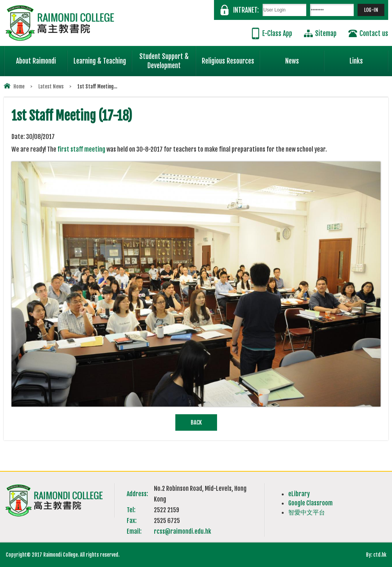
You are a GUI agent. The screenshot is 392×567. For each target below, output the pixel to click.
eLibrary (299, 494)
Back (196, 422)
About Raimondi (42, 58)
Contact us (374, 33)
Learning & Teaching (103, 58)
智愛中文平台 (307, 512)
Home (19, 87)
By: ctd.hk (376, 555)
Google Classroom (310, 503)
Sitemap (326, 33)
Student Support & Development (168, 58)
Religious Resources (228, 61)
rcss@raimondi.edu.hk (182, 531)
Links (369, 58)
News (305, 58)
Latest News (51, 87)
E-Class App (277, 33)
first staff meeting (81, 149)
